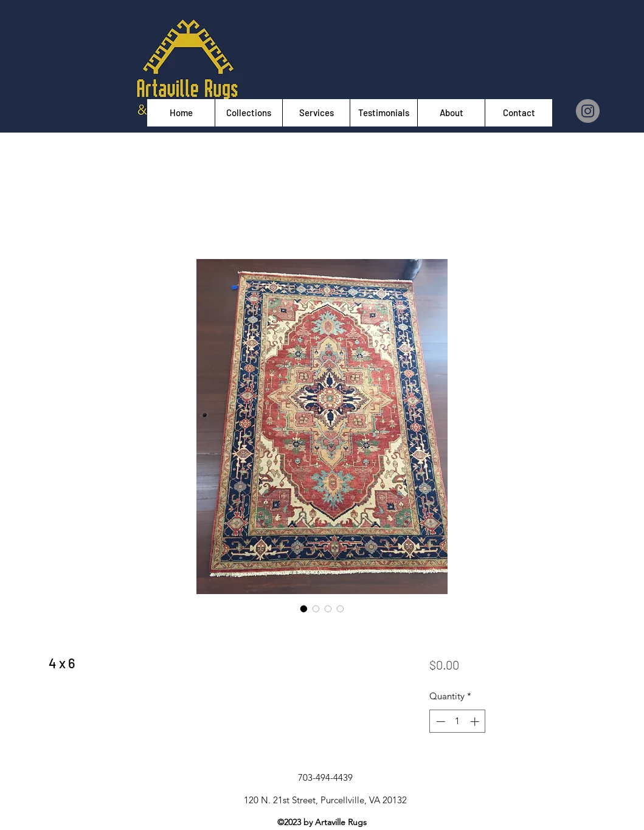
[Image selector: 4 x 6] (304, 609)
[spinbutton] (458, 721)
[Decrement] (439, 721)
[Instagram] (588, 111)
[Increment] (476, 721)
